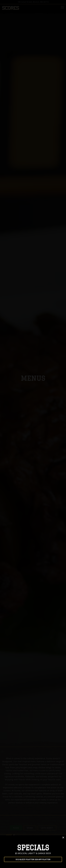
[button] (63, 838)
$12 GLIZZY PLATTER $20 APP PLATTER (33, 859)
